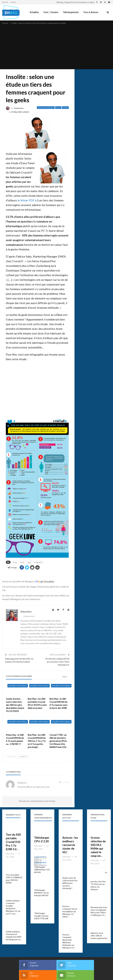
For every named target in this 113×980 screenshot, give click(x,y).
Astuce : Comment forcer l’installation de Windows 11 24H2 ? (70, 911)
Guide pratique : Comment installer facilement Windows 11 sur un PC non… (13, 907)
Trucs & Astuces (91, 12)
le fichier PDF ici (28, 200)
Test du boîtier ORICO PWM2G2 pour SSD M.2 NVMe (14, 879)
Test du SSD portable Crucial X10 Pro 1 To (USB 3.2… (13, 842)
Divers (58, 108)
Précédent (12, 757)
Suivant (23, 757)
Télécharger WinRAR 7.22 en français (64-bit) (42, 893)
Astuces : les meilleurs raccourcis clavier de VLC (70, 845)
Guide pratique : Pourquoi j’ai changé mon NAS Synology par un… (14, 935)
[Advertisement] (56, 47)
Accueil (5, 2)
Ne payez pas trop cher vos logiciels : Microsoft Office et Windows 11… (99, 911)
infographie (38, 562)
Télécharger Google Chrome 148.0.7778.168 (41, 916)
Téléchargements (71, 12)
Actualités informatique (46, 108)
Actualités (34, 12)
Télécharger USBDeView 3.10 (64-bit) (42, 870)
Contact (13, 2)
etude (22, 562)
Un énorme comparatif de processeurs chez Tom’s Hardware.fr (57, 662)
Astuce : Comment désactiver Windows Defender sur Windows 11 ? (69, 941)
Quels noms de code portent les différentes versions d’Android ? (70, 883)
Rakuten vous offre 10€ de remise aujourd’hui (99, 936)
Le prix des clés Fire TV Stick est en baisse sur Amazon (99, 881)
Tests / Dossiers (51, 12)
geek (29, 562)
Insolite (65, 108)
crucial (15, 562)
